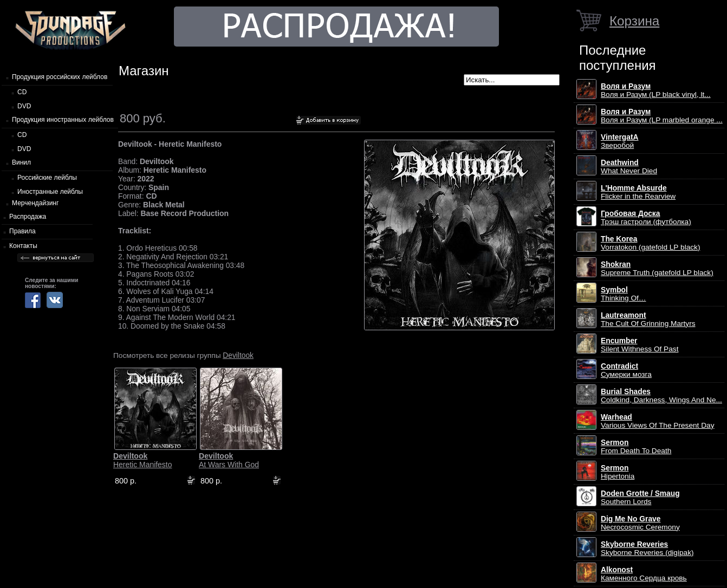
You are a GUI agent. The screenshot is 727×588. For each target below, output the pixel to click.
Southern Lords (640, 498)
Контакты (23, 246)
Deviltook (238, 355)
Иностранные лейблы (50, 192)
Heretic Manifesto (142, 460)
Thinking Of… (624, 294)
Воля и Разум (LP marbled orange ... (662, 116)
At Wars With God (229, 460)
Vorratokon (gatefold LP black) (650, 243)
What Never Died (629, 167)
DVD (24, 106)
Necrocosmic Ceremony (640, 523)
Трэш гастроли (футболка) (646, 218)
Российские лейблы (47, 178)
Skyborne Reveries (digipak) (647, 548)
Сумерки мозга (626, 370)
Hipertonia (618, 472)
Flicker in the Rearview (638, 192)
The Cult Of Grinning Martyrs (648, 319)
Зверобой (620, 141)
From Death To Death (636, 447)
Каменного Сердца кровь (644, 574)
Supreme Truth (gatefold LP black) (657, 269)
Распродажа (28, 217)
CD (22, 92)
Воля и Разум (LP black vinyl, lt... (656, 90)
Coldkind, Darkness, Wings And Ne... (661, 396)
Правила (22, 231)
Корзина (634, 21)
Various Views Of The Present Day (658, 421)
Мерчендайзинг (35, 203)
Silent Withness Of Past (640, 345)
